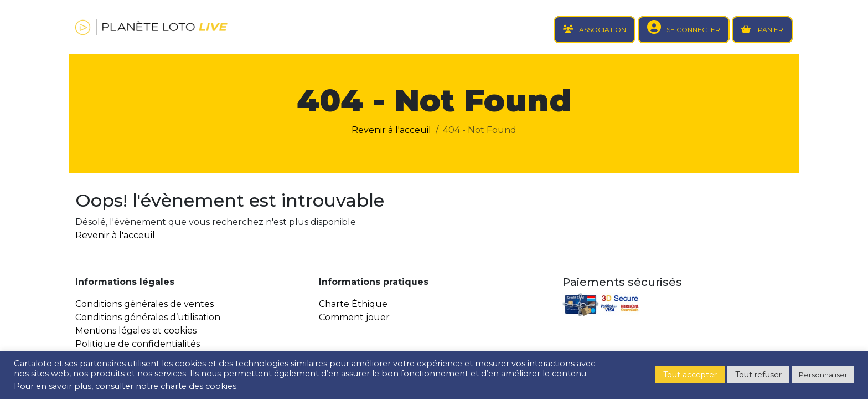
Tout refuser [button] (758, 375)
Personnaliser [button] (823, 375)
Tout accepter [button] (690, 375)
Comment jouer (354, 317)
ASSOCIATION (603, 30)
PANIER (770, 30)
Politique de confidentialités (138, 344)
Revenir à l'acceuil (391, 130)
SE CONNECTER (693, 30)
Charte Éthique (353, 304)
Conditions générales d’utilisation (148, 317)
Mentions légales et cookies (136, 331)
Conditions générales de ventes (144, 304)
